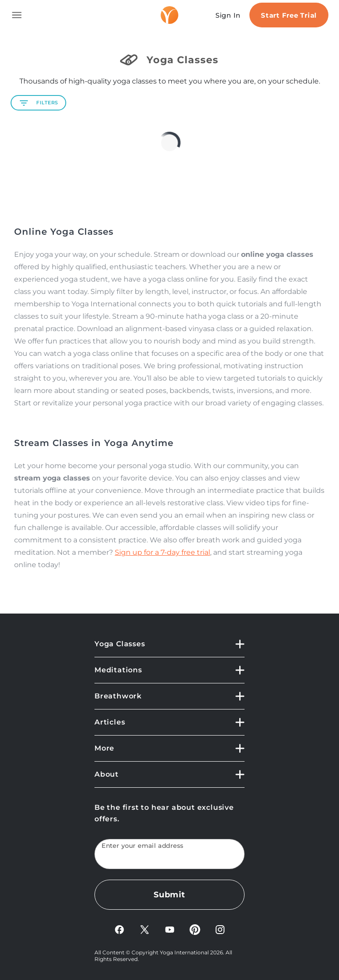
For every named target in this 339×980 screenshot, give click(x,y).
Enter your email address (143, 846)
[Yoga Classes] (169, 648)
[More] (169, 749)
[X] (145, 929)
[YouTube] (170, 929)
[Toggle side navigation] (17, 15)
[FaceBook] (119, 929)
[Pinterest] (195, 929)
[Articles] (169, 723)
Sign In (228, 15)
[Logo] (169, 15)
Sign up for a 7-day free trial (162, 552)
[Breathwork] (169, 696)
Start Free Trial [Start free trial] (289, 15)
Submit (169, 895)
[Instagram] (220, 929)
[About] (169, 775)
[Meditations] (169, 670)
